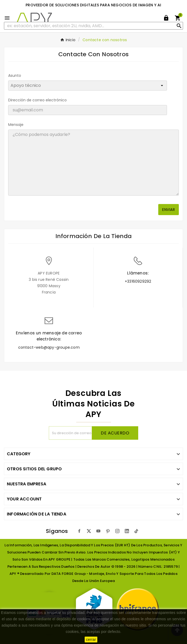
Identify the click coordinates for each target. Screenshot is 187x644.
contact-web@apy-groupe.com (49, 347)
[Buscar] (93, 26)
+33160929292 (138, 281)
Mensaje (16, 125)
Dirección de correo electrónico (37, 100)
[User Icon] (166, 18)
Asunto (15, 75)
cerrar (91, 640)
